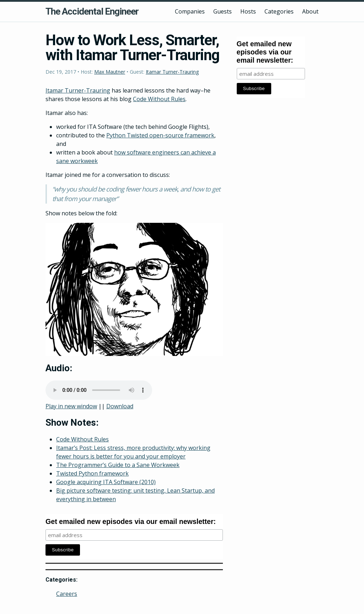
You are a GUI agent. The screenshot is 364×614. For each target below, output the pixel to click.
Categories (279, 11)
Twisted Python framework (92, 473)
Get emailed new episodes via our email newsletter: (131, 521)
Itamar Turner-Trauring (172, 72)
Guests (223, 11)
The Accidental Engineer (92, 11)
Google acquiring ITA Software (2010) (106, 482)
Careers (67, 594)
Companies (190, 11)
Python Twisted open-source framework (160, 135)
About (310, 11)
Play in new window (71, 406)
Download (120, 406)
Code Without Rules (159, 99)
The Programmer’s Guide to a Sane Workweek (118, 465)
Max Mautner (110, 72)
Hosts (248, 11)
